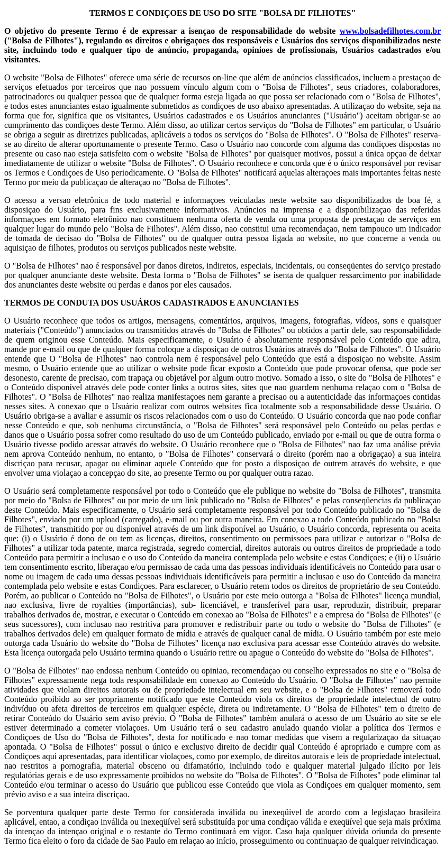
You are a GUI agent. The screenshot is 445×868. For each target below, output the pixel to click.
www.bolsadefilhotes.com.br (390, 31)
